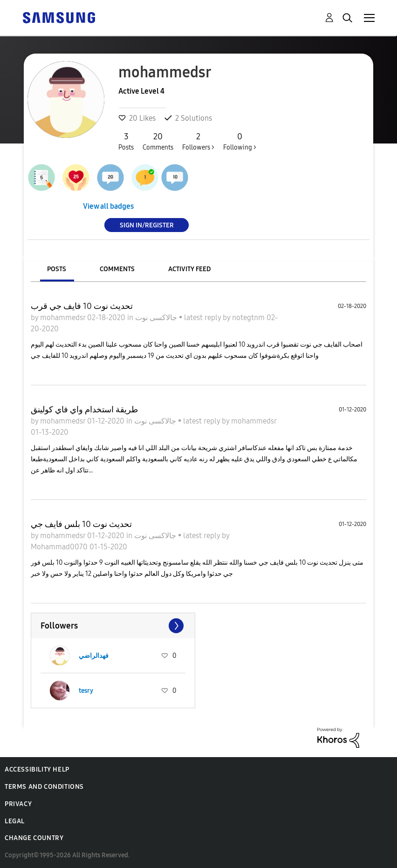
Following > (240, 141)
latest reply (203, 318)
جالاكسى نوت (157, 318)
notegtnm (249, 318)
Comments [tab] (117, 269)
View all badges (108, 206)
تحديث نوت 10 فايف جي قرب (82, 306)
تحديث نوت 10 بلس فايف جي (81, 524)
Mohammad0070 (60, 547)
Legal (15, 821)
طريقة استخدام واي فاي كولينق (84, 410)
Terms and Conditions (44, 787)
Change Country (34, 838)
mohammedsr (64, 318)
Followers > (198, 141)
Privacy (18, 804)
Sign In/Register (147, 225)
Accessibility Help (37, 769)
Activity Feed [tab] (189, 269)
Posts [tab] (57, 269)
